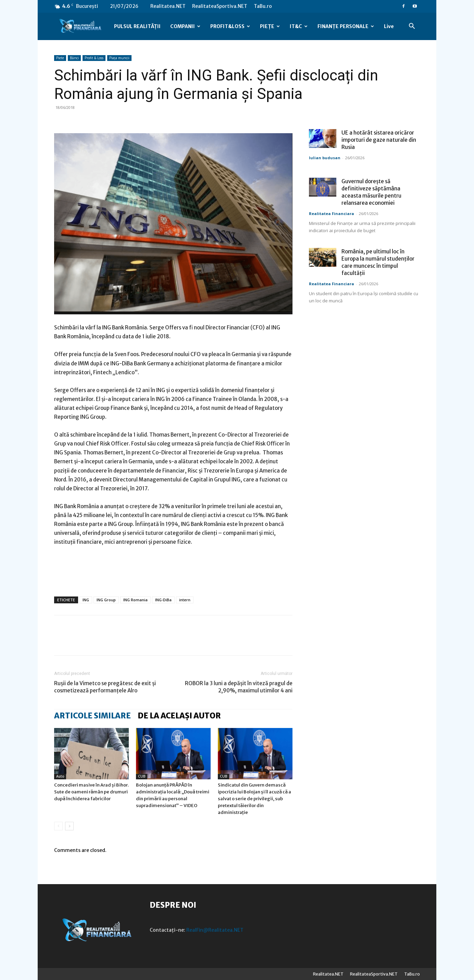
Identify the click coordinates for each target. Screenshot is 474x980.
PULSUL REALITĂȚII (137, 26)
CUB (142, 776)
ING (86, 600)
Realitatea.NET (168, 6)
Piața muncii (119, 58)
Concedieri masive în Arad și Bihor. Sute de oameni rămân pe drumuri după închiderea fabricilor (91, 792)
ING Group (106, 600)
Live (389, 26)
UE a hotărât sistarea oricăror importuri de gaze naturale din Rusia (379, 140)
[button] (412, 27)
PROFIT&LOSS (230, 26)
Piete (60, 58)
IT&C (299, 26)
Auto (60, 776)
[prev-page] (58, 826)
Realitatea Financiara (332, 213)
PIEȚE (270, 26)
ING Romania (135, 600)
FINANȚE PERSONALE (346, 26)
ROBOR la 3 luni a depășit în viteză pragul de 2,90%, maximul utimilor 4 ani (239, 687)
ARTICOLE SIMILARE (92, 716)
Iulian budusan (325, 158)
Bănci (74, 58)
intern (185, 600)
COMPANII (185, 26)
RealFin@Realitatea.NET (215, 930)
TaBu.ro (263, 6)
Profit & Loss (94, 58)
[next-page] (69, 826)
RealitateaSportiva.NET (220, 6)
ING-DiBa (163, 600)
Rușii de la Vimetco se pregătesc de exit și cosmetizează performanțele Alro (105, 687)
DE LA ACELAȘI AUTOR (179, 716)
